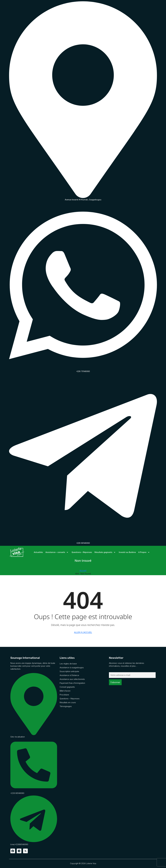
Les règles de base (68, 664)
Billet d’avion (65, 691)
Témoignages (66, 706)
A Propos (144, 552)
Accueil (83, 571)
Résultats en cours (68, 702)
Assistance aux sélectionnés (72, 679)
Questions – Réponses (82, 552)
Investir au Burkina (127, 552)
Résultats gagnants (105, 552)
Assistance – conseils (57, 552)
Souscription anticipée (69, 671)
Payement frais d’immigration (72, 683)
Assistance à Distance (69, 675)
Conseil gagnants (67, 687)
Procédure (64, 695)
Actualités (38, 552)
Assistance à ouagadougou (72, 667)
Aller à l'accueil (83, 632)
